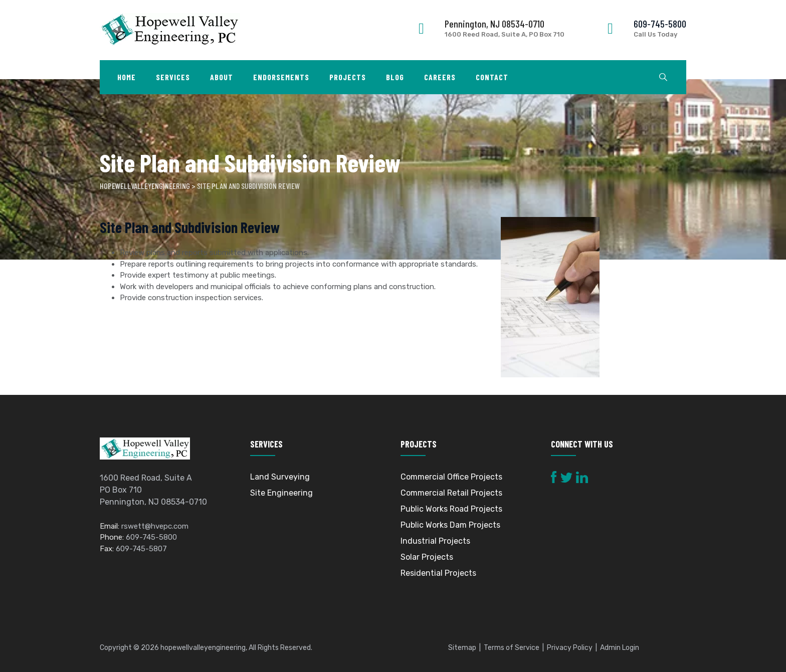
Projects (348, 77)
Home (127, 77)
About (222, 77)
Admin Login (620, 648)
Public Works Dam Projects (450, 525)
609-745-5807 (141, 549)
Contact (492, 77)
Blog (395, 77)
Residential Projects (438, 573)
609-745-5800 (660, 24)
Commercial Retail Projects (451, 493)
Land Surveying (280, 477)
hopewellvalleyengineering (203, 648)
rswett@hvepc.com (155, 526)
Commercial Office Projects (451, 477)
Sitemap (462, 648)
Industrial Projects (435, 541)
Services (173, 77)
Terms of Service (512, 648)
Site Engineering (281, 493)
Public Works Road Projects (451, 509)
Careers (440, 77)
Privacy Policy (570, 648)
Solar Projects (427, 557)
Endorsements (281, 77)
